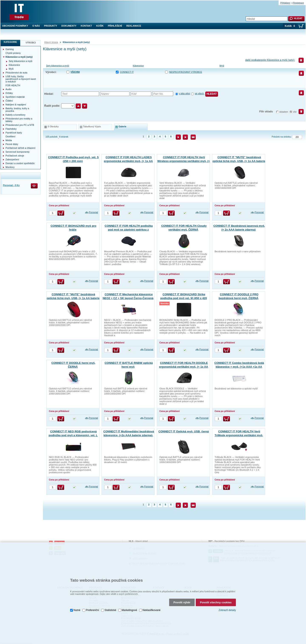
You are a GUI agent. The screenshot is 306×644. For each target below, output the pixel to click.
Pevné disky (12, 144)
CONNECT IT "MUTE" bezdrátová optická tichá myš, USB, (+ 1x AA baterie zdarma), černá (239, 161)
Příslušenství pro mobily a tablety (19, 120)
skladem (284, 112)
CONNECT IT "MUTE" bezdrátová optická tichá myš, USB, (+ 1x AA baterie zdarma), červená (73, 298)
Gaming (10, 49)
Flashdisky (11, 129)
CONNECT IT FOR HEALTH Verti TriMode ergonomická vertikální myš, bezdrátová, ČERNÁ (239, 435)
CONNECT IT (127, 72)
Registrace (298, 3)
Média (9, 140)
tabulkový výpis (92, 126)
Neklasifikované (152, 607)
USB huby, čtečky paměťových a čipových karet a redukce (21, 79)
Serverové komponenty (18, 152)
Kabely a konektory (16, 115)
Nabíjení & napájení (16, 105)
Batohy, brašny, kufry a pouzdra (17, 110)
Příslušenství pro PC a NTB (20, 125)
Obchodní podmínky (15, 26)
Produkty (51, 26)
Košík (100, 26)
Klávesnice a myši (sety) (19, 57)
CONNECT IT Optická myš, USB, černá (184, 431)
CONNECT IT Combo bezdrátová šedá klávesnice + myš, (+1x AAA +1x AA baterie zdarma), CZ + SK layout (239, 367)
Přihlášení (115, 26)
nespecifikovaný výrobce (186, 72)
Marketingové (129, 607)
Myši (222, 66)
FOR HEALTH (13, 85)
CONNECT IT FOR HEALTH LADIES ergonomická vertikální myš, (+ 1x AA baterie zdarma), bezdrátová (128, 161)
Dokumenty (69, 26)
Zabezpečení (12, 159)
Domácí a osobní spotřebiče (20, 163)
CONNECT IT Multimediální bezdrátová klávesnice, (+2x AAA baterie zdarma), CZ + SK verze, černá (129, 435)
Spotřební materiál (15, 97)
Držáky (9, 93)
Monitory (10, 167)
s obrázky (53, 126)
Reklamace (134, 26)
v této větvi (185, 93)
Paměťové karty (14, 133)
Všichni (75, 72)
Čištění (9, 101)
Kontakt (86, 26)
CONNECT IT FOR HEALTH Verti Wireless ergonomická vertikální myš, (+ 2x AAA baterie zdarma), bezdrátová (183, 161)
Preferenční (92, 607)
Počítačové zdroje (15, 156)
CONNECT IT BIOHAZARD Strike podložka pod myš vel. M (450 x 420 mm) (184, 298)
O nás (36, 26)
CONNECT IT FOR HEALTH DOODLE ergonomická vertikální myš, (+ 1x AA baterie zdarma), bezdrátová (184, 367)
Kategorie (10, 42)
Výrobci (31, 43)
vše (295, 112)
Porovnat (93, 212)
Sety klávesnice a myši (58, 66)
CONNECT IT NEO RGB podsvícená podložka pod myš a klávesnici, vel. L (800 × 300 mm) (73, 435)
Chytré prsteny (13, 53)
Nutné (77, 607)
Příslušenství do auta (16, 73)
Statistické (110, 607)
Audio (8, 89)
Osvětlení (10, 136)
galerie (122, 126)
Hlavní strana (51, 42)
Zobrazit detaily (227, 607)
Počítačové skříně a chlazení (21, 148)
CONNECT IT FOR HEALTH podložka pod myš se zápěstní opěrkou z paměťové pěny (129, 230)
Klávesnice (138, 66)
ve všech (200, 93)
